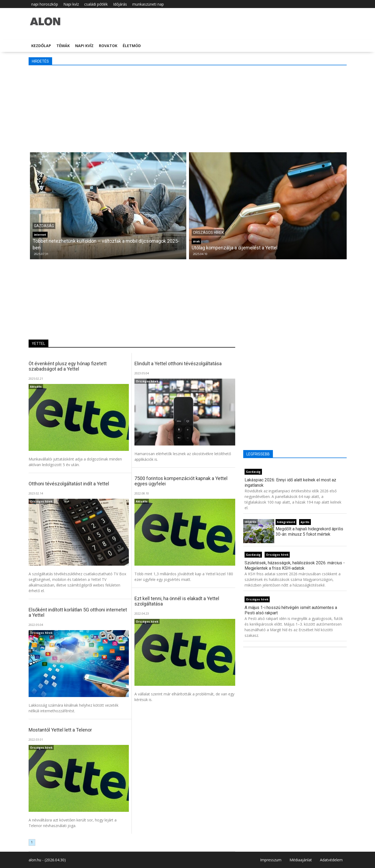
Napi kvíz (71, 4)
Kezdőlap (41, 46)
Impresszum (271, 860)
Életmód (132, 46)
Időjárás (120, 4)
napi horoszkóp (45, 4)
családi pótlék (96, 4)
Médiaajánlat (301, 860)
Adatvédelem (331, 860)
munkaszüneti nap (148, 4)
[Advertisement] (188, 108)
